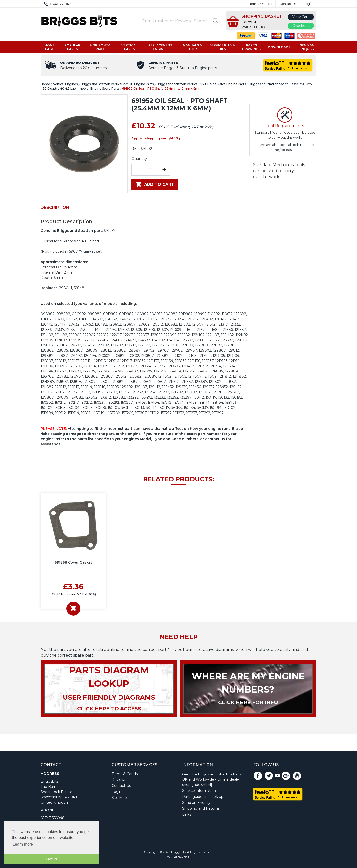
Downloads (279, 47)
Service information (199, 791)
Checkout (301, 26)
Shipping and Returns (201, 809)
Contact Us (288, 4)
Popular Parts (72, 47)
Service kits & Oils (222, 47)
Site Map (119, 798)
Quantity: (139, 159)
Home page (50, 47)
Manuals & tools (192, 47)
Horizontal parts (101, 47)
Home (45, 84)
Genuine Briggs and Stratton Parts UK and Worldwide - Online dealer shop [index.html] (212, 780)
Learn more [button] (23, 844)
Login (308, 4)
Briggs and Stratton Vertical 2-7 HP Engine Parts (117, 84)
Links (187, 815)
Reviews (119, 780)
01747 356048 (53, 818)
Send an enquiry (307, 47)
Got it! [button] (52, 859)
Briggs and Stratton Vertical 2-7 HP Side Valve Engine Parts (201, 84)
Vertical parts (129, 47)
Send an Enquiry (196, 803)
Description (55, 208)
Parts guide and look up (203, 797)
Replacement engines (160, 47)
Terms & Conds (261, 4)
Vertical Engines (65, 84)
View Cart (301, 17)
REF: (135, 149)
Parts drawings (251, 47)
